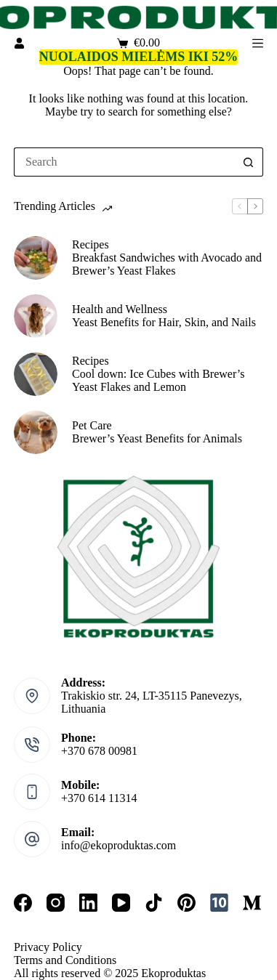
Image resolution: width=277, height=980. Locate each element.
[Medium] (252, 903)
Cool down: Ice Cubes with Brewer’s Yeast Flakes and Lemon (158, 380)
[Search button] (249, 162)
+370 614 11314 (99, 798)
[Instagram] (56, 903)
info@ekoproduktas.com (119, 845)
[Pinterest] (186, 903)
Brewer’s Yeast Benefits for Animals (157, 438)
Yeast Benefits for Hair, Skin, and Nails (164, 322)
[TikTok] (154, 903)
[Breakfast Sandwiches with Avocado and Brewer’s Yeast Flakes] (36, 258)
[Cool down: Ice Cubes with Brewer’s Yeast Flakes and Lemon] (36, 374)
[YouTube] (121, 903)
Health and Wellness (120, 309)
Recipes (91, 244)
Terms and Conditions (65, 960)
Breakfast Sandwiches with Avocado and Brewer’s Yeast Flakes (167, 264)
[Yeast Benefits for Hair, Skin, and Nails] (36, 316)
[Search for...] (124, 162)
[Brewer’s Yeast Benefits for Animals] (36, 432)
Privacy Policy (48, 947)
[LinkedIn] (88, 903)
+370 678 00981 (99, 751)
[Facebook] (23, 903)
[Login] (19, 43)
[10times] (219, 903)
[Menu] (258, 43)
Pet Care (92, 425)
